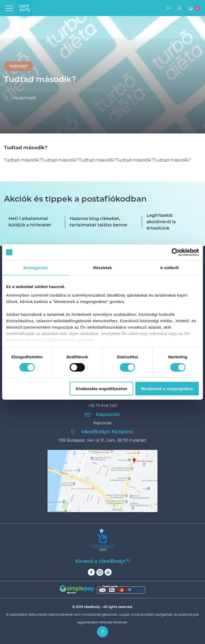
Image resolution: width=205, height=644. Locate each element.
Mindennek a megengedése (167, 389)
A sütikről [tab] (169, 268)
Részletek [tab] (102, 268)
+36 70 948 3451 (103, 406)
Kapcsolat (103, 423)
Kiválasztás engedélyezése (101, 389)
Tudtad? (19, 66)
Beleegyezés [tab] (36, 268)
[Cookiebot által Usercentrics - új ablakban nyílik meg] (176, 252)
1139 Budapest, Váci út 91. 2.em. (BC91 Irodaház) (102, 440)
